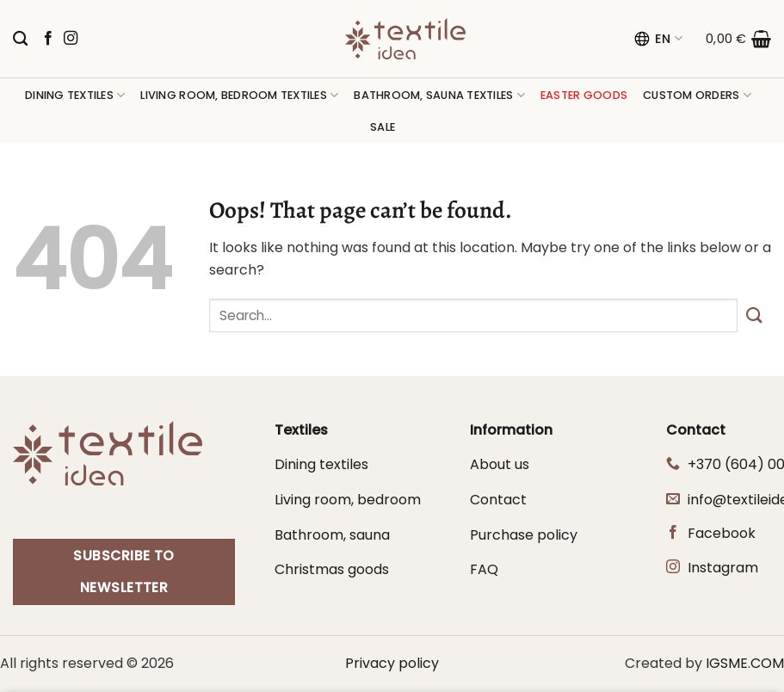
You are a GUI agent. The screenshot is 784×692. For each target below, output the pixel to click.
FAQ (484, 569)
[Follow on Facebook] (48, 39)
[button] (738, 39)
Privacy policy (392, 663)
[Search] (20, 39)
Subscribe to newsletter (124, 572)
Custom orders (697, 95)
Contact (498, 500)
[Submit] (754, 315)
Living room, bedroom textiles (239, 95)
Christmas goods (332, 569)
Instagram (723, 568)
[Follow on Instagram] (71, 39)
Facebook (722, 533)
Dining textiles (75, 95)
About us (500, 464)
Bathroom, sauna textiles (439, 95)
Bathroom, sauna (332, 535)
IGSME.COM (745, 663)
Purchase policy (524, 535)
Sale (383, 127)
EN (658, 39)
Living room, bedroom (348, 500)
